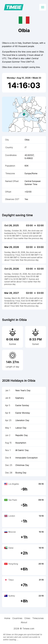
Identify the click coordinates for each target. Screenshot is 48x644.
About (24, 622)
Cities (27, 618)
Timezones (38, 618)
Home (7, 618)
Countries (17, 618)
